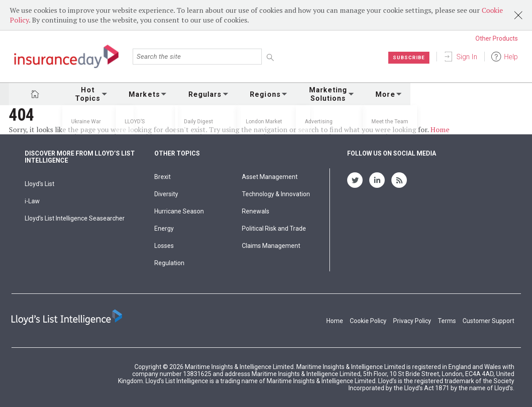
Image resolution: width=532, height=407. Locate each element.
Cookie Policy (368, 321)
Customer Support (488, 321)
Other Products (497, 38)
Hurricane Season (179, 211)
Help (511, 57)
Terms (447, 321)
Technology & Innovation (276, 194)
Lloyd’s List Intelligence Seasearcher (75, 218)
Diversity (166, 194)
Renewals (256, 211)
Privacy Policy (412, 321)
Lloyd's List (40, 184)
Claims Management (271, 246)
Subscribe (408, 57)
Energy (164, 228)
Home (440, 129)
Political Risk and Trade (274, 228)
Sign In (467, 57)
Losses (164, 246)
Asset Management (270, 177)
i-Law (32, 201)
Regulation (169, 263)
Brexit (163, 177)
